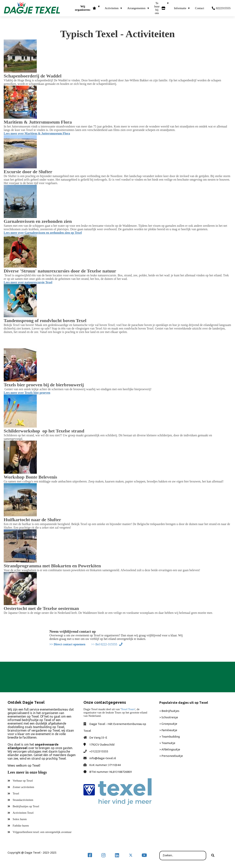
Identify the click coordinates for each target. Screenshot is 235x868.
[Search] (213, 856)
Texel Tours (128, 709)
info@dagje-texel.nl (103, 758)
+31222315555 (99, 751)
